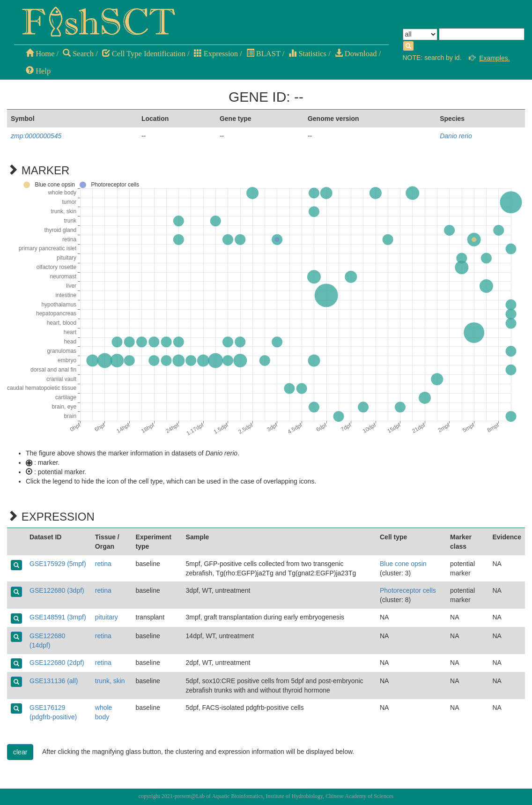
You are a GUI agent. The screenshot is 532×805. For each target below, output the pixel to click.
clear (20, 752)
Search (78, 54)
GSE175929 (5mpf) (58, 564)
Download (356, 54)
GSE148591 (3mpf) (58, 617)
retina (103, 564)
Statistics (307, 54)
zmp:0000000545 (36, 136)
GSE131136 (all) (54, 681)
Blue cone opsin (403, 564)
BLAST (263, 54)
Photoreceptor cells (408, 590)
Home (40, 54)
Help (38, 71)
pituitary (107, 617)
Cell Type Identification (144, 54)
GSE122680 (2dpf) (57, 663)
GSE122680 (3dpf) (57, 590)
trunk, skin (110, 681)
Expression (216, 54)
